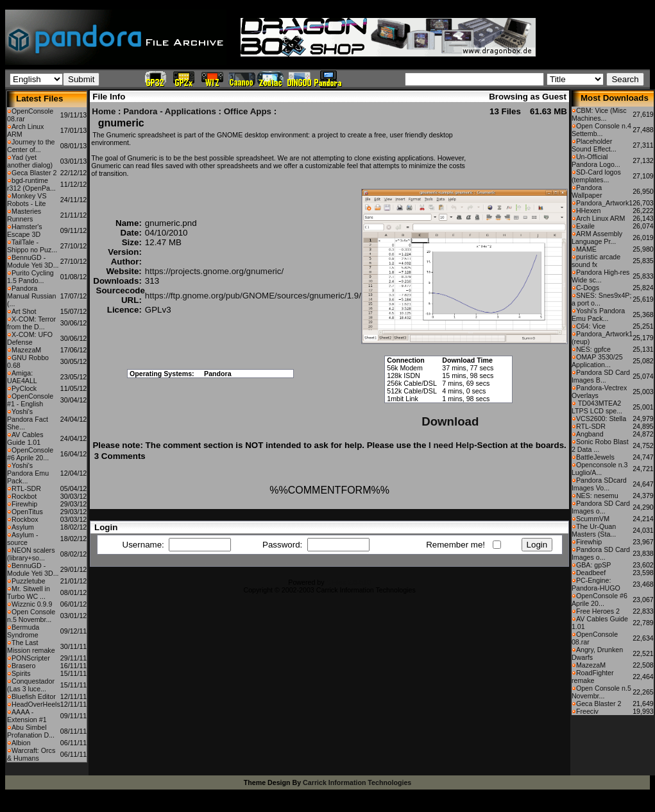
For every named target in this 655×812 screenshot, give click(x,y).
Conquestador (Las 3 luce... (31, 685)
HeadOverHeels (36, 704)
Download (450, 421)
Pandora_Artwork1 (604, 203)
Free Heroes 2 (598, 611)
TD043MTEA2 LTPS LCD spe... (597, 407)
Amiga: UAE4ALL (22, 377)
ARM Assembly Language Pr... (597, 238)
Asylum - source (22, 539)
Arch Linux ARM (600, 218)
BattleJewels (595, 457)
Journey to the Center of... (31, 146)
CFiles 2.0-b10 (349, 582)
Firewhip (24, 504)
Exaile (585, 226)
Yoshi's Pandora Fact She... (28, 419)
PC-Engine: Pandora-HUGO (596, 584)
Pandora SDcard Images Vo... (599, 484)
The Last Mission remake (31, 646)
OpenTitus (27, 512)
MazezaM (26, 350)
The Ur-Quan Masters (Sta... (594, 530)
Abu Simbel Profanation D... (31, 731)
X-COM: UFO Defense (30, 338)
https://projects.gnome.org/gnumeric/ (214, 271)
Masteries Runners (24, 215)
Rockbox (25, 519)
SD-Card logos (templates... (596, 176)
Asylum (23, 527)
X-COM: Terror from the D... (31, 323)
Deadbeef (591, 573)
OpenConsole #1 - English (30, 400)
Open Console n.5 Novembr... (31, 616)
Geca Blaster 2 (34, 173)
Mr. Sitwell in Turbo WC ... (29, 592)
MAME (586, 249)
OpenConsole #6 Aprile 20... (30, 454)
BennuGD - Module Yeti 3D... (33, 261)
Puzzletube (29, 581)
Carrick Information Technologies (357, 782)
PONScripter (31, 658)
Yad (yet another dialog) (30, 161)
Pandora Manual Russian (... (31, 296)
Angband (590, 434)
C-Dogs (588, 288)
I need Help (451, 445)
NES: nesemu (597, 496)
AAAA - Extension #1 (27, 716)
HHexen (589, 211)
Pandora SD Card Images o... (601, 507)
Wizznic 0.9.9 (32, 604)
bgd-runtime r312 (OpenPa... (31, 184)
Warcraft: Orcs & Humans (31, 754)
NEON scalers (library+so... (31, 554)
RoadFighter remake (593, 677)
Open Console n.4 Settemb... (601, 130)
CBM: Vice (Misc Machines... (599, 114)
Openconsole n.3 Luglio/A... (600, 469)
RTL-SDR (26, 488)
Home (104, 111)
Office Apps (248, 111)
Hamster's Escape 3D (25, 230)
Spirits (21, 673)
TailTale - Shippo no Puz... (32, 246)
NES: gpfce (593, 349)
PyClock (24, 388)
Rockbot (24, 496)
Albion (21, 743)
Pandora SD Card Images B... (601, 376)
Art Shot (24, 311)
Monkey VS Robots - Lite (27, 200)
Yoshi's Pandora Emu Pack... (28, 473)
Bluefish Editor (34, 696)
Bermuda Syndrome (23, 631)
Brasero (23, 666)
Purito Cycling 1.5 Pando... (30, 277)
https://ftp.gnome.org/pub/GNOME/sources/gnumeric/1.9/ (253, 296)
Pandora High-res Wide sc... (601, 276)
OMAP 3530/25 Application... (597, 361)
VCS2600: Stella (601, 419)
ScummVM (593, 519)
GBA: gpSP (594, 565)
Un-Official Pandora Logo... (596, 160)
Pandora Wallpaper (587, 191)
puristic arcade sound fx (596, 261)
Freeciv (587, 711)
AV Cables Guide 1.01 (25, 438)
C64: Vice (591, 326)
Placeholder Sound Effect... (594, 145)
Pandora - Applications (170, 111)
